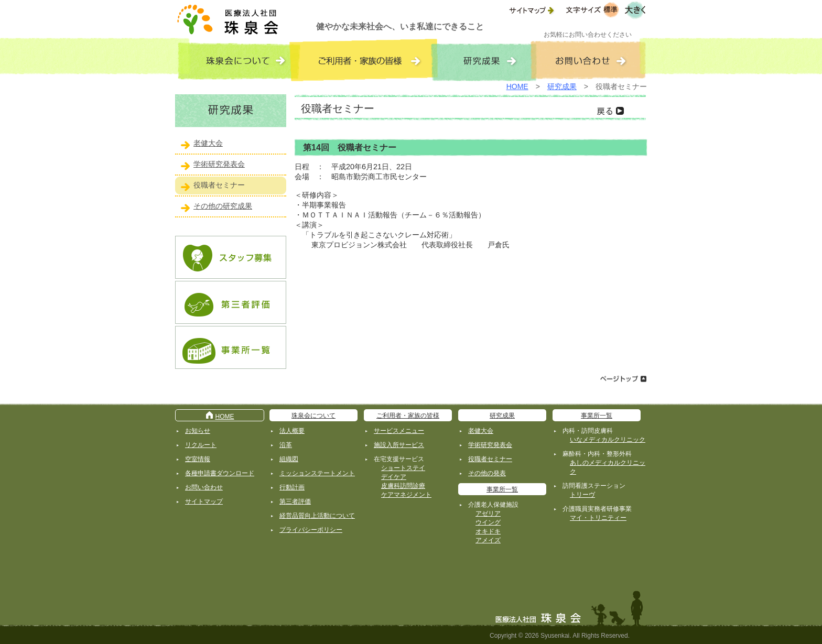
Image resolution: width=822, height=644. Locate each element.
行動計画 (292, 487)
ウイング (488, 522)
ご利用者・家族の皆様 (408, 416)
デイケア (394, 477)
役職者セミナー (219, 185)
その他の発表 (487, 473)
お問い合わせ (204, 487)
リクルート (201, 445)
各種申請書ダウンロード (220, 473)
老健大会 (208, 143)
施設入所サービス (399, 445)
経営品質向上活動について (317, 516)
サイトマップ (204, 501)
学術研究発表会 (219, 164)
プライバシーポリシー (311, 530)
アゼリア (488, 514)
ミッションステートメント (317, 473)
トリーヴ (582, 495)
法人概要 (292, 431)
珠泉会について (313, 416)
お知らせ (198, 431)
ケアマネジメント (406, 495)
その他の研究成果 (223, 206)
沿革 (286, 445)
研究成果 (562, 86)
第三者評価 (295, 501)
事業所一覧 (502, 489)
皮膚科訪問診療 (403, 486)
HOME (517, 86)
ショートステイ (403, 468)
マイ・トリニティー (598, 518)
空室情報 (198, 459)
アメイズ (488, 540)
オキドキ (488, 531)
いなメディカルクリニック (608, 440)
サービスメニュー (399, 431)
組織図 (289, 459)
